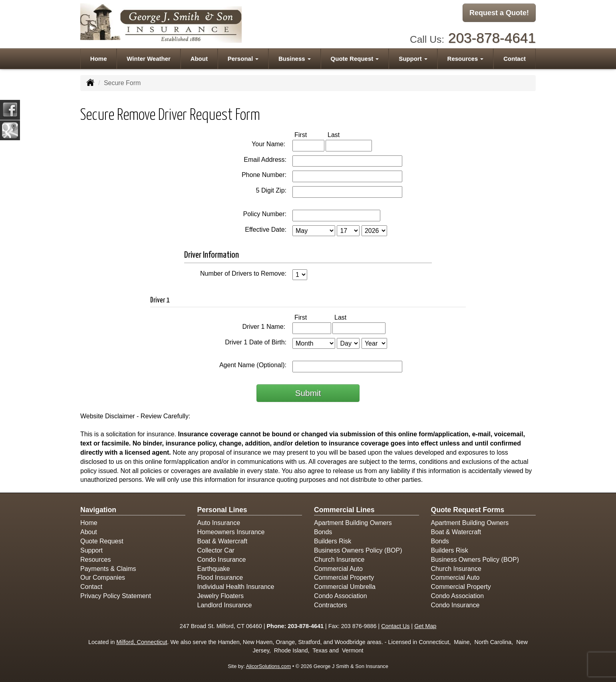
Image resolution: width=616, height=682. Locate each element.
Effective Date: (266, 230)
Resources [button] (466, 57)
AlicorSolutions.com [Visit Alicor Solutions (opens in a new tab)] (268, 666)
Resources (95, 560)
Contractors (331, 605)
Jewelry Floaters (221, 596)
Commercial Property (344, 578)
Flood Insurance (220, 578)
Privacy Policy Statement (116, 596)
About (199, 57)
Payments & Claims (108, 569)
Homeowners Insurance (231, 532)
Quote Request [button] (355, 57)
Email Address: (265, 160)
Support (91, 550)
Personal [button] (243, 57)
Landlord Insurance (225, 605)
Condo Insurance (222, 560)
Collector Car (216, 550)
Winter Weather (149, 57)
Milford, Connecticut (142, 642)
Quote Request (102, 541)
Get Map (425, 626)
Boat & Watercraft (223, 541)
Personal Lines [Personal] (222, 510)
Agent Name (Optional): (253, 365)
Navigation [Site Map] (98, 510)
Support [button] (413, 57)
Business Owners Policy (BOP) (358, 550)
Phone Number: (264, 175)
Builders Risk (333, 541)
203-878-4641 (492, 36)
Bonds (323, 532)
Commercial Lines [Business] (344, 510)
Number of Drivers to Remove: (243, 273)
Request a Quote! (499, 13)
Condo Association (341, 596)
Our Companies (103, 578)
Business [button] (295, 57)
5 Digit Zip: (271, 190)
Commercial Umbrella (345, 587)
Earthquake (214, 569)
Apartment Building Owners (353, 523)
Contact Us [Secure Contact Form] (395, 626)
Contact (515, 57)
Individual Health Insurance (236, 587)
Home (99, 57)
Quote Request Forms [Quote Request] (468, 510)
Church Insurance (339, 560)
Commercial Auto (338, 569)
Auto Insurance (219, 523)
